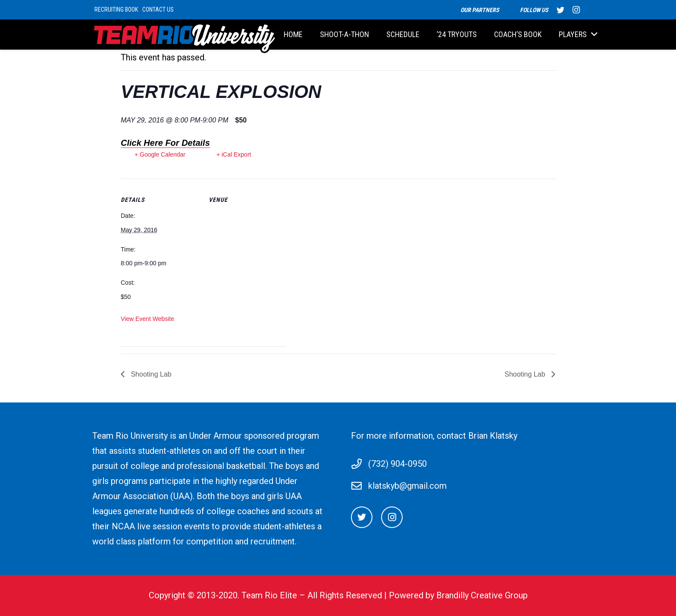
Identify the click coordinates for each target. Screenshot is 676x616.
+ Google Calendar (160, 154)
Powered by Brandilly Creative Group (458, 595)
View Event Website (147, 319)
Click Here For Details (165, 143)
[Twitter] (362, 517)
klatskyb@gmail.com (407, 486)
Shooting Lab (150, 374)
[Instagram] (392, 517)
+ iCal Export (234, 154)
